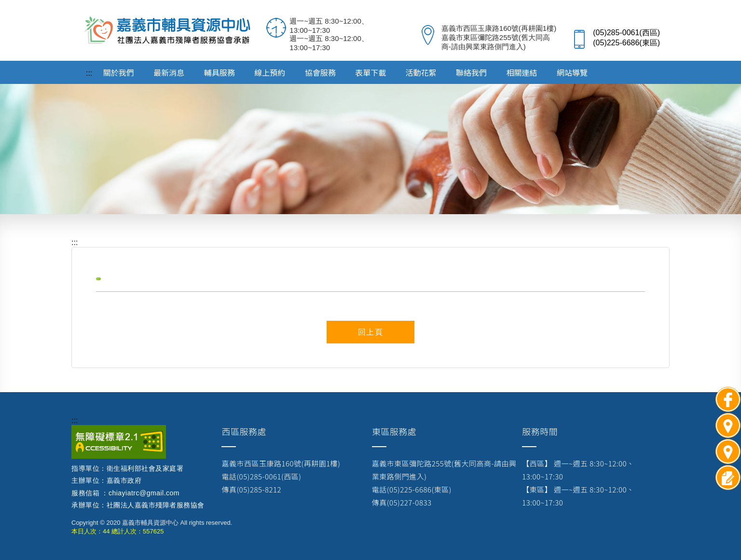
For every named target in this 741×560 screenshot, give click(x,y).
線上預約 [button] (270, 72)
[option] (370, 141)
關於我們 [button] (119, 72)
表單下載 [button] (370, 72)
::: (75, 420)
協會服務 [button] (320, 72)
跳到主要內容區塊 (5, 5)
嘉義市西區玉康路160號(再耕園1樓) (281, 463)
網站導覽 (572, 72)
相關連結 (522, 72)
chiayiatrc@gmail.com (144, 493)
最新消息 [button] (169, 72)
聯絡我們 (471, 72)
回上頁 (371, 332)
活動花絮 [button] (421, 72)
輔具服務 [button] (220, 72)
